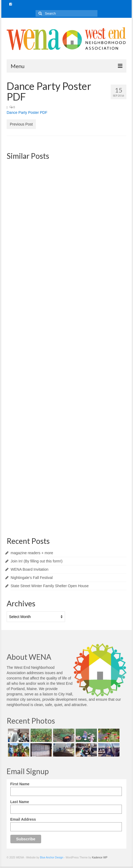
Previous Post (21, 124)
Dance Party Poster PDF (27, 112)
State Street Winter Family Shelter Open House (50, 586)
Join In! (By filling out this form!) (37, 561)
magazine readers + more (32, 553)
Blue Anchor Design (52, 857)
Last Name (20, 802)
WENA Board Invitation (29, 569)
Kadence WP (100, 857)
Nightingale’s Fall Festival (32, 578)
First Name (20, 784)
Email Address (23, 819)
